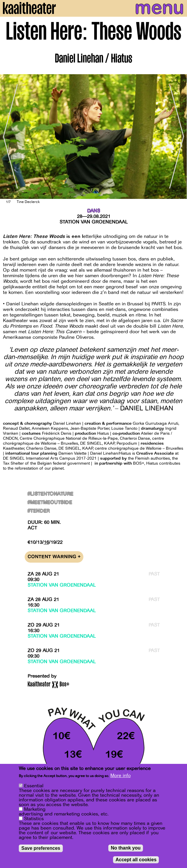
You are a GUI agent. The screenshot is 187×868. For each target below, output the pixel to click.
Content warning (54, 557)
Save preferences (41, 848)
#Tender (39, 511)
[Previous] (9, 137)
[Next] (178, 137)
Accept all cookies (136, 860)
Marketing (35, 809)
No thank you (125, 848)
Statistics (34, 819)
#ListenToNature (50, 494)
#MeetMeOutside (50, 503)
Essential (34, 786)
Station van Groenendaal (94, 222)
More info (121, 776)
